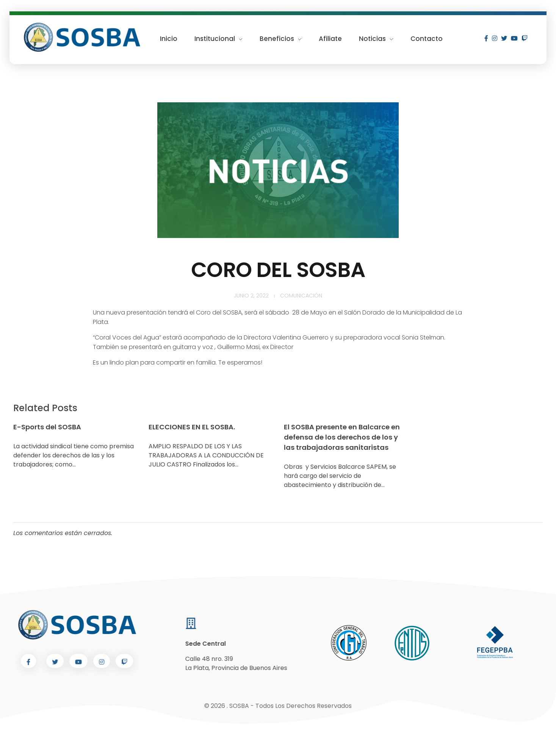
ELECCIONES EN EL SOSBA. (192, 427)
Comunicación (301, 296)
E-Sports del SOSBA (47, 427)
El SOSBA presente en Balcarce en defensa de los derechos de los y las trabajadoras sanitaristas (342, 437)
